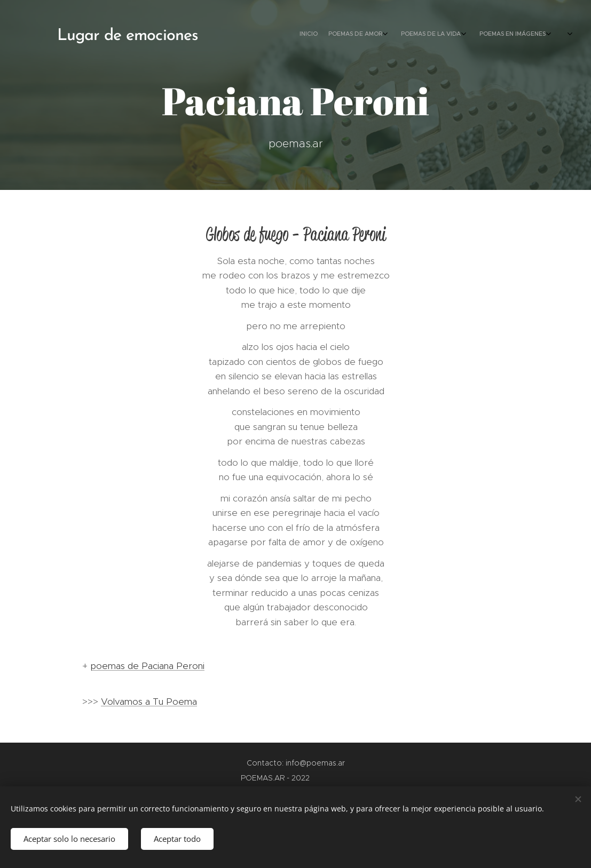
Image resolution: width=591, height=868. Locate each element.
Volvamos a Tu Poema (149, 702)
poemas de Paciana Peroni (147, 666)
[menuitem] (459, 35)
